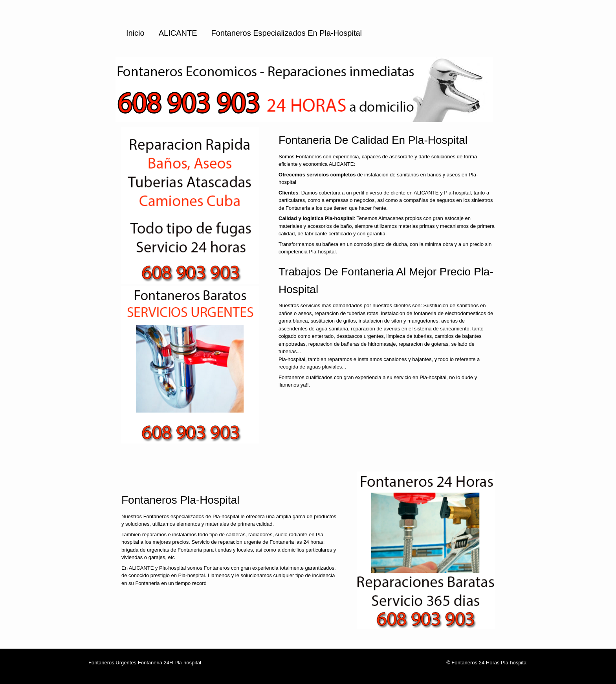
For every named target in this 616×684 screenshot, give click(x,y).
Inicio (135, 33)
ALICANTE (178, 33)
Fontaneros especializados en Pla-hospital (287, 33)
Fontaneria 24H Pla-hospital (170, 663)
